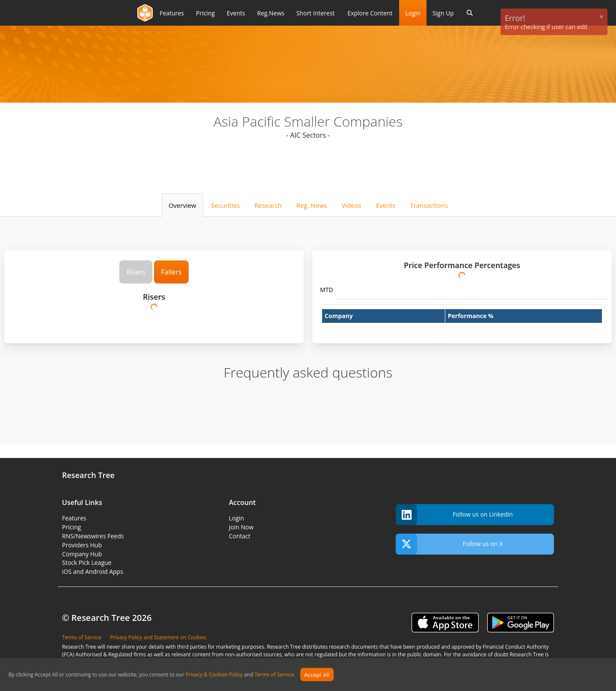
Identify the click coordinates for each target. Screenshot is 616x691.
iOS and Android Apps (93, 571)
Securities (226, 205)
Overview (182, 205)
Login (413, 13)
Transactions (429, 205)
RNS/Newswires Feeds (93, 536)
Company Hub (82, 554)
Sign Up (443, 13)
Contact (240, 536)
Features (74, 518)
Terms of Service (274, 675)
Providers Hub (82, 545)
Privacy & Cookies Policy (214, 675)
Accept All (317, 675)
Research (268, 205)
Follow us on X (449, 544)
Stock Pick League (87, 563)
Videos (351, 205)
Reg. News (312, 205)
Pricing (71, 527)
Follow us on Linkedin (454, 515)
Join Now (241, 527)
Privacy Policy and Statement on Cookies (158, 637)
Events (386, 205)
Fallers (171, 272)
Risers (136, 272)
